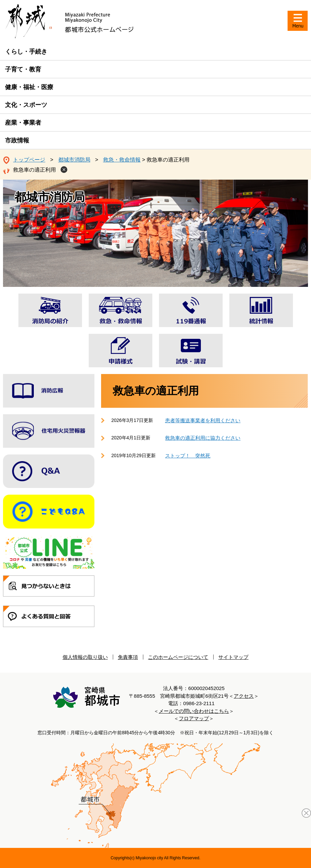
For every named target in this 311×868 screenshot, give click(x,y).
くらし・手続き (26, 52)
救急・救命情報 (122, 160)
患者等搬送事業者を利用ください (203, 420)
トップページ (29, 160)
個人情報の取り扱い (85, 657)
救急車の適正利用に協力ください (203, 438)
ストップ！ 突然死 (188, 456)
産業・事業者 (23, 123)
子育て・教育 (23, 69)
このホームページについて (178, 657)
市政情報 (17, 140)
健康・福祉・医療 (29, 87)
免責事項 (128, 657)
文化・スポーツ (26, 105)
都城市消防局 (74, 160)
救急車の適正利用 (34, 170)
